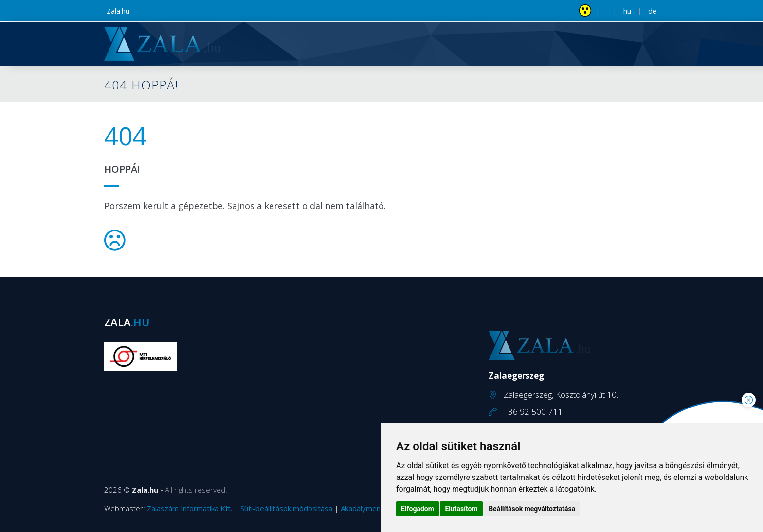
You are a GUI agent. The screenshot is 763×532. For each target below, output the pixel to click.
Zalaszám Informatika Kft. (190, 508)
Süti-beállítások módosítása (286, 508)
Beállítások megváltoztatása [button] (532, 509)
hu (627, 11)
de (652, 11)
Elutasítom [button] (461, 509)
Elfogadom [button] (418, 509)
